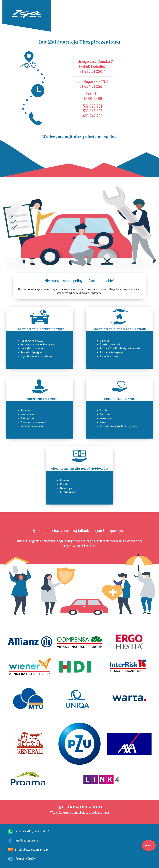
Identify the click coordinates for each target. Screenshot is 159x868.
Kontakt (149, 845)
